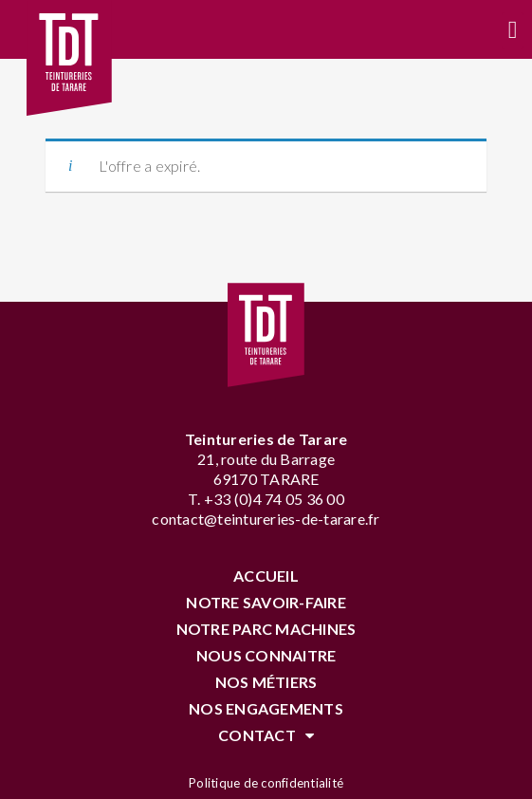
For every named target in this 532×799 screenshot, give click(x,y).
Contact (266, 735)
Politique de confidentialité (266, 783)
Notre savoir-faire (266, 602)
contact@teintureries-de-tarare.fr (266, 519)
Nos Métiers (266, 682)
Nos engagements (266, 708)
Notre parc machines (266, 629)
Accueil (266, 576)
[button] (513, 31)
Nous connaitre (266, 655)
